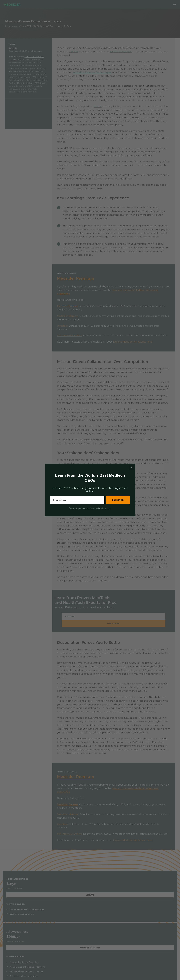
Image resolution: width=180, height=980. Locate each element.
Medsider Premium (76, 284)
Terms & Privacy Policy (15, 970)
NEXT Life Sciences (35, 62)
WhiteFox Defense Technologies (92, 78)
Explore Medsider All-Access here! (133, 347)
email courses (119, 918)
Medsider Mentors (68, 321)
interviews (61, 900)
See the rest (148, 928)
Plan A (98, 112)
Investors (62, 331)
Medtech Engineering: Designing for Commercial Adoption (155, 920)
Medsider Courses (67, 311)
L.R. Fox (13, 53)
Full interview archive (70, 341)
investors (103, 913)
